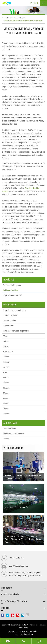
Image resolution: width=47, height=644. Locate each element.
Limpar (6, 362)
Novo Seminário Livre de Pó (16, 507)
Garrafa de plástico (11, 315)
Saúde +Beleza (10, 428)
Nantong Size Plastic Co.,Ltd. (21, 625)
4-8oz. (6, 346)
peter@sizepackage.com (18, 566)
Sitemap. (11, 631)
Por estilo (23, 588)
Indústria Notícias (20, 18)
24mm (6, 403)
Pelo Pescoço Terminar (23, 602)
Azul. (5, 372)
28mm (6, 409)
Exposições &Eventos (12, 295)
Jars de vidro (9, 326)
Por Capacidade (23, 595)
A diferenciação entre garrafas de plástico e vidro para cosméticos (23, 477)
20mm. (6, 393)
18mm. (6, 388)
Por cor (23, 608)
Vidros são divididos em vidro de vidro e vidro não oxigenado (23, 21)
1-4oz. (6, 341)
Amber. (6, 367)
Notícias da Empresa (12, 285)
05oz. (5, 336)
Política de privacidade (28, 631)
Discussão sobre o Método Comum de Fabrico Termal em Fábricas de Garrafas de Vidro (23, 539)
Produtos (10, 305)
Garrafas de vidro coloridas (15, 310)
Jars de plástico (10, 321)
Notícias (10, 18)
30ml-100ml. (8, 352)
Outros (6, 357)
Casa (4, 18)
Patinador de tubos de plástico (16, 331)
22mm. (6, 398)
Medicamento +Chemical (14, 434)
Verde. (6, 378)
